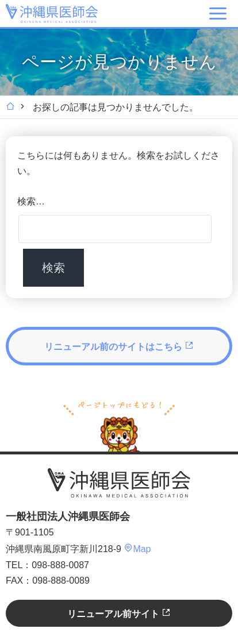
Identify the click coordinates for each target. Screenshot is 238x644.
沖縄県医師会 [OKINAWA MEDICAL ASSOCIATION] (52, 13)
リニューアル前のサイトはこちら (119, 346)
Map (137, 549)
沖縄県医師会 (119, 483)
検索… (31, 201)
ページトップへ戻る (119, 425)
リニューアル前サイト (119, 613)
